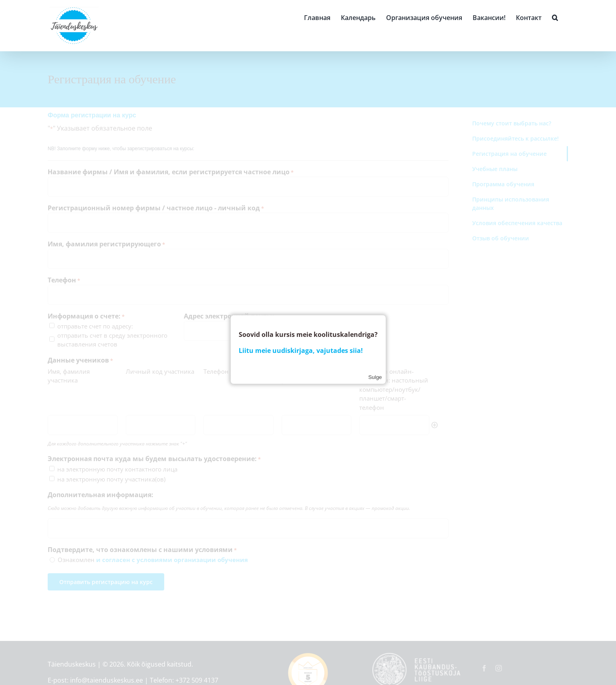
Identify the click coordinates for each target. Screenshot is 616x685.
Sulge (375, 377)
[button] (555, 17)
